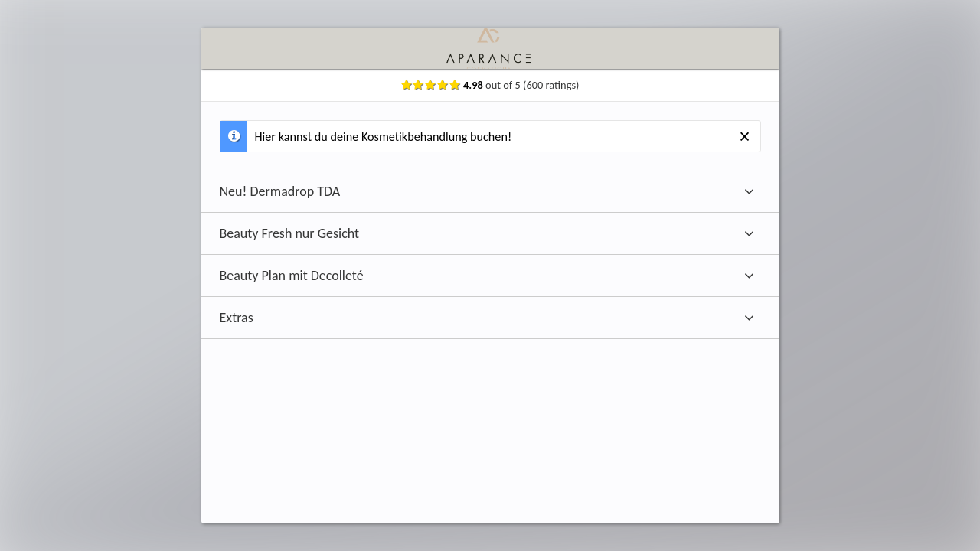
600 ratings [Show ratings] (585, 85)
